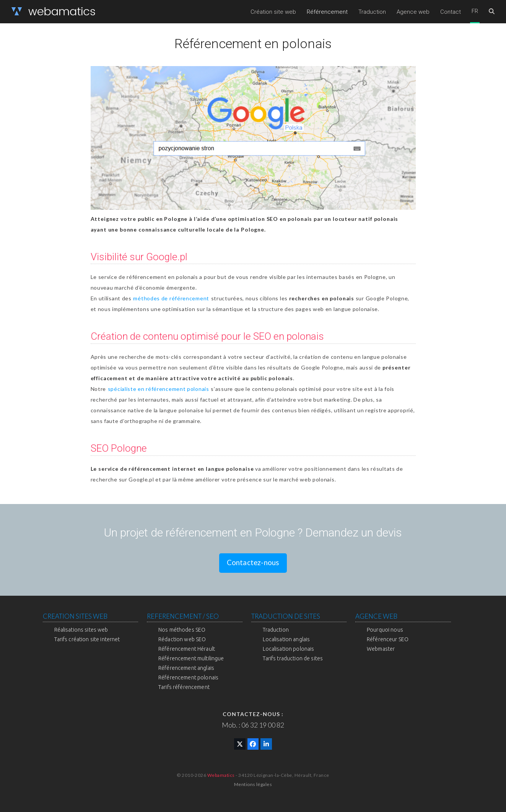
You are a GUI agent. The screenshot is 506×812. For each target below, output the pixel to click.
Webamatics (221, 775)
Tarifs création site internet (87, 639)
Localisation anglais (286, 639)
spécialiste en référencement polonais (159, 389)
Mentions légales (253, 784)
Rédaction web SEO (182, 639)
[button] (492, 12)
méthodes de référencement (171, 298)
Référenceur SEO (388, 639)
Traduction (276, 630)
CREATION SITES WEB (75, 616)
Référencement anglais (186, 668)
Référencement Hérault (187, 649)
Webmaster (381, 649)
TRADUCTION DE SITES (286, 616)
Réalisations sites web (81, 630)
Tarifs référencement (184, 687)
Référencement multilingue (191, 658)
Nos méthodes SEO (182, 630)
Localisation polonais (289, 649)
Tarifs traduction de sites (293, 658)
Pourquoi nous (385, 630)
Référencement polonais (188, 677)
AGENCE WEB (376, 616)
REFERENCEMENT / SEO (183, 616)
